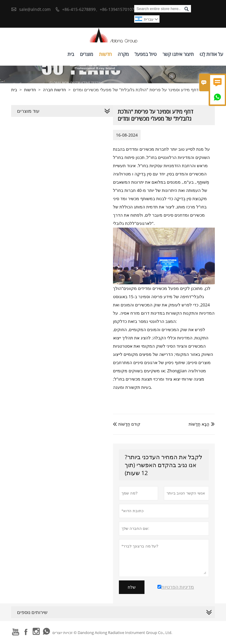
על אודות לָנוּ (211, 54)
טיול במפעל (146, 54)
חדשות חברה (54, 90)
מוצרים (87, 54)
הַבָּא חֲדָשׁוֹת (199, 424)
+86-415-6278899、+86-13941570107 (98, 9)
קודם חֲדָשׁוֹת (127, 424)
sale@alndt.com (35, 9)
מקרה (123, 54)
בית (71, 54)
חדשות (105, 54)
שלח (132, 587)
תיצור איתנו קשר (178, 54)
